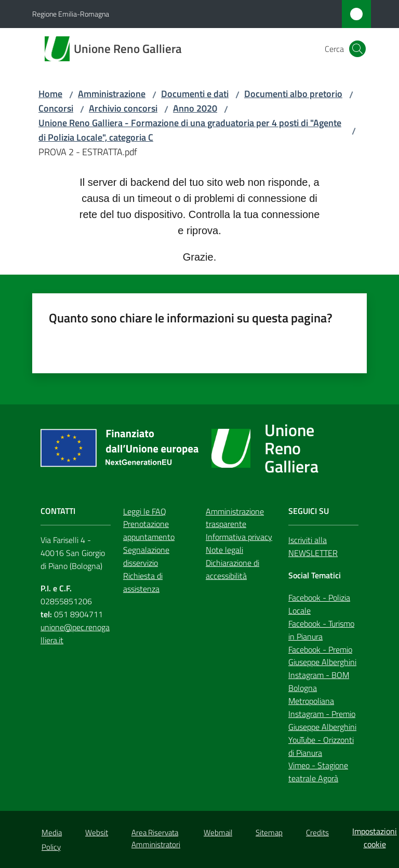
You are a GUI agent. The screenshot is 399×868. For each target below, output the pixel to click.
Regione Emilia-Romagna (71, 14)
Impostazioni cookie (375, 838)
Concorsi (56, 108)
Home (50, 94)
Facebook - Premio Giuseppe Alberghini (322, 656)
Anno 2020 (195, 108)
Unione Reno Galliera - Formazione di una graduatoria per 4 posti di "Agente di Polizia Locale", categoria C (190, 130)
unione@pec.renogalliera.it (75, 634)
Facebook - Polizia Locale (319, 604)
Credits (317, 832)
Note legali (224, 550)
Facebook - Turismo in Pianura (321, 630)
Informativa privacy (239, 537)
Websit (97, 832)
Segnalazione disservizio (146, 556)
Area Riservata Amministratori (156, 838)
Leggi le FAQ (145, 511)
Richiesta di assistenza (143, 582)
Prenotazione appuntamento (149, 530)
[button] (357, 49)
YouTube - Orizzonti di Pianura (321, 746)
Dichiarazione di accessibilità (232, 569)
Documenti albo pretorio (293, 94)
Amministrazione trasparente (235, 518)
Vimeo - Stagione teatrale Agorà (318, 772)
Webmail (218, 832)
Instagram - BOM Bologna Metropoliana (319, 688)
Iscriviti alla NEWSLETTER (313, 546)
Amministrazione (112, 94)
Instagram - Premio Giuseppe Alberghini (322, 720)
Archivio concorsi (123, 108)
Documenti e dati (195, 94)
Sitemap (269, 832)
